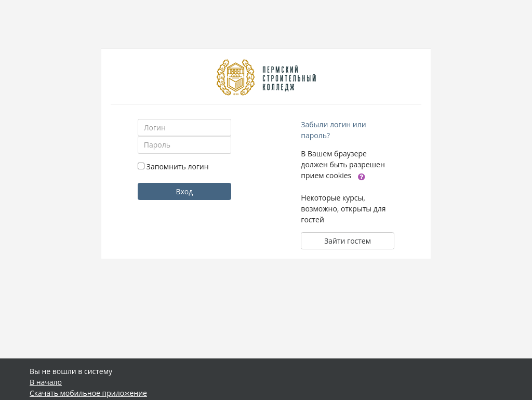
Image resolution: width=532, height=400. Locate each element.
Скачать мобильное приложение (88, 393)
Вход (184, 191)
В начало (46, 382)
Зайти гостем (348, 241)
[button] (362, 176)
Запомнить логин (178, 166)
